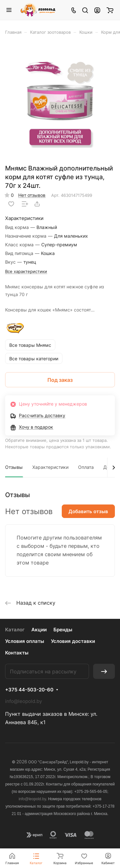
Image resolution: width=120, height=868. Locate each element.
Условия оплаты (25, 641)
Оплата (86, 467)
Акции (39, 630)
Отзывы (14, 467)
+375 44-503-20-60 (29, 690)
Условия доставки (73, 641)
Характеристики (50, 467)
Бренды (63, 630)
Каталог (15, 630)
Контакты (17, 653)
